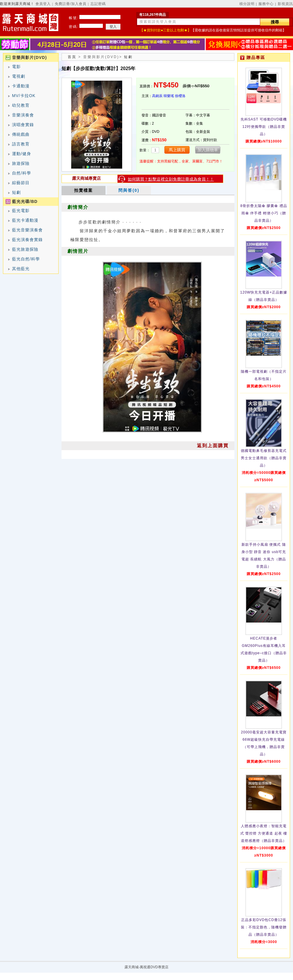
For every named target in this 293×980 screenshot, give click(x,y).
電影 (16, 67)
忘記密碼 (98, 4)
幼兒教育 (21, 105)
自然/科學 (22, 173)
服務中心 (266, 4)
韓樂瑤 (169, 96)
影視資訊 (285, 4)
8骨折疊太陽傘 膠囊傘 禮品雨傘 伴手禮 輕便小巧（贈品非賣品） (264, 213)
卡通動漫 (21, 86)
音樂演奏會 (23, 115)
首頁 (72, 57)
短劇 (16, 192)
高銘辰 (157, 96)
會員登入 (43, 4)
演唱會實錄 (23, 125)
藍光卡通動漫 (25, 220)
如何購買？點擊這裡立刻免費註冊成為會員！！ (171, 179)
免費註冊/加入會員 (71, 4)
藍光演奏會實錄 (27, 240)
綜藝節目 (21, 183)
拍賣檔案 (84, 190)
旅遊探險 (21, 163)
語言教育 (21, 144)
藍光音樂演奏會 (27, 230)
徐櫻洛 (180, 96)
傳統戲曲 (21, 134)
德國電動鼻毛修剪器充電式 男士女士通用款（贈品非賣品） (264, 458)
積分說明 (247, 4)
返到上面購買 (213, 446)
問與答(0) (129, 190)
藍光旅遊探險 (25, 249)
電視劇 (19, 76)
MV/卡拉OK (24, 96)
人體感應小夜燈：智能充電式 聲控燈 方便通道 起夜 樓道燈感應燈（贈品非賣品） (264, 833)
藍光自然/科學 (26, 259)
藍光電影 (21, 211)
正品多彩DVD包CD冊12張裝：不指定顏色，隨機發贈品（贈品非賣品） (264, 927)
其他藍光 (21, 269)
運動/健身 (22, 154)
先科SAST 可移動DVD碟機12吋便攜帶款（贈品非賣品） (264, 127)
